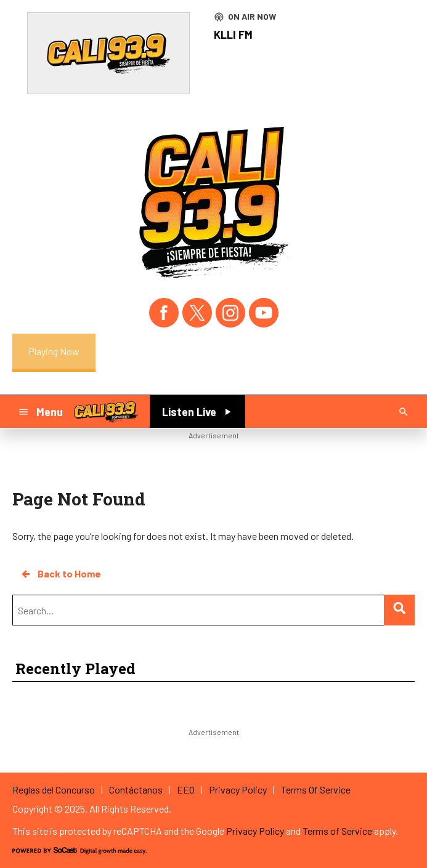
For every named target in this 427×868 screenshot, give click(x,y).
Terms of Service (337, 831)
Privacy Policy (255, 831)
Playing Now (54, 351)
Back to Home (60, 574)
